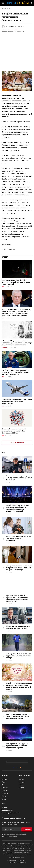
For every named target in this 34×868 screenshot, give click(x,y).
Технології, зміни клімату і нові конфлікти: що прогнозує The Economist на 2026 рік (14, 431)
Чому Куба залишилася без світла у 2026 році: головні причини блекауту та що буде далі (16, 282)
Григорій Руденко (11, 27)
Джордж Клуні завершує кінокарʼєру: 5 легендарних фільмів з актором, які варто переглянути (17, 598)
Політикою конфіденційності (10, 836)
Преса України (17, 847)
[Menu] (3, 3)
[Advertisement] (17, 50)
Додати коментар (17, 442)
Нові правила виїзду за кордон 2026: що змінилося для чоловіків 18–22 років (19, 478)
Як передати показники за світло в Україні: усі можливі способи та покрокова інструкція (19, 568)
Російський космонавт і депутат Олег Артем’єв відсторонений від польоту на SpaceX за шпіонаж (16, 372)
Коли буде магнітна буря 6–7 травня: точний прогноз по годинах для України (17, 746)
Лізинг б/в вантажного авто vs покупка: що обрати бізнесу (18, 627)
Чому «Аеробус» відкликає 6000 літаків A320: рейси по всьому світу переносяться (17, 402)
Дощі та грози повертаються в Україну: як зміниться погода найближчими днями (18, 716)
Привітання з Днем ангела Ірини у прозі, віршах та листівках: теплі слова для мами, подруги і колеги (19, 686)
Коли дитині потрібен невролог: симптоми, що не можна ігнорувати (19, 539)
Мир (17, 29)
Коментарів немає (8, 31)
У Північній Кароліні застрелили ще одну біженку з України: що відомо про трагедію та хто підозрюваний (17, 343)
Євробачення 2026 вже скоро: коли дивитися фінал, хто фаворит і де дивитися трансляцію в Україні (17, 508)
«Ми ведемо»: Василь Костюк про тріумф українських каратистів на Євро (19, 656)
